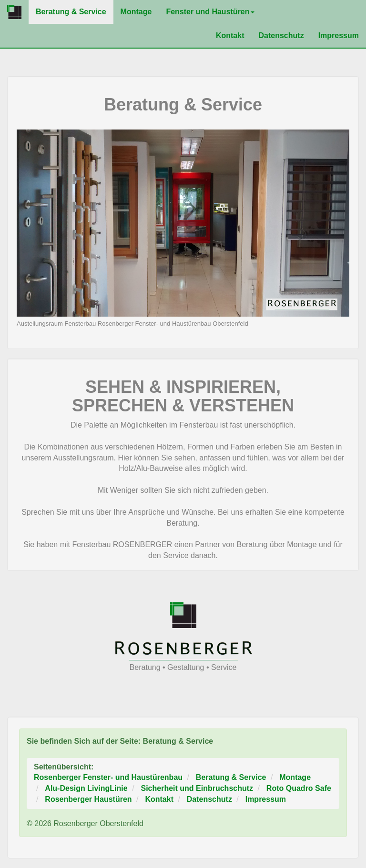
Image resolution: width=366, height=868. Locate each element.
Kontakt (230, 35)
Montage (136, 12)
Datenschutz (281, 35)
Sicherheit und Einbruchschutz (197, 788)
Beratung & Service (75, 11)
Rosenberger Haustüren (88, 799)
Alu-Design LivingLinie (86, 788)
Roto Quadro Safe (299, 788)
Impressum (339, 35)
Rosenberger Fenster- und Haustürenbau (108, 777)
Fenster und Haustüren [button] (210, 12)
